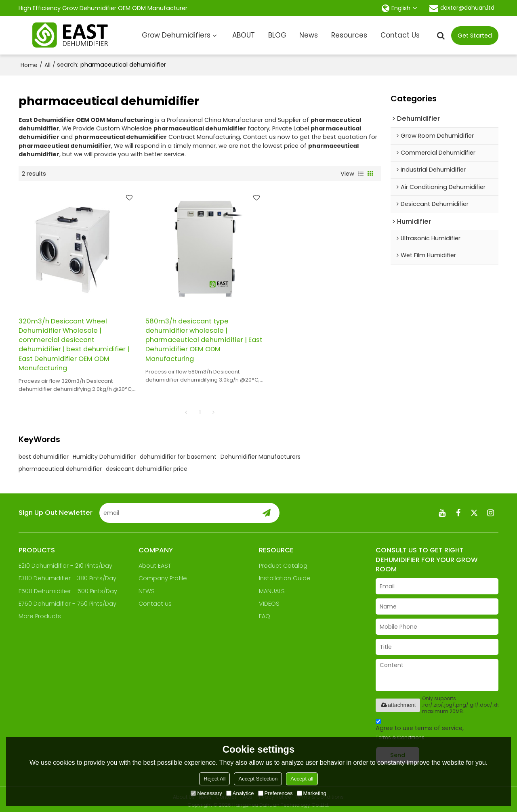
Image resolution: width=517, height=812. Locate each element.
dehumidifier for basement (178, 453)
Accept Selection (258, 779)
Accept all (302, 779)
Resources (349, 35)
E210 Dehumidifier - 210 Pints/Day (65, 562)
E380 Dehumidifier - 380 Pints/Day (68, 575)
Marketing (312, 793)
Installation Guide (285, 575)
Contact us (155, 600)
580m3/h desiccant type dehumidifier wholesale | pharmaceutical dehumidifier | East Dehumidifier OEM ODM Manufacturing (193, 336)
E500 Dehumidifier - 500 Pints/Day (68, 588)
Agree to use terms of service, (420, 727)
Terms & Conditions (400, 734)
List (361, 174)
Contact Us (400, 35)
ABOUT (244, 35)
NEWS (147, 588)
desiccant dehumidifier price (147, 466)
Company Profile (163, 575)
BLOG (277, 35)
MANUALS (272, 588)
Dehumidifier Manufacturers (261, 453)
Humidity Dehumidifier (104, 453)
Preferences (275, 793)
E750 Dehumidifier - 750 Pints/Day (67, 600)
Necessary (206, 793)
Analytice (240, 793)
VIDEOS (269, 600)
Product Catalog (283, 562)
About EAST (155, 562)
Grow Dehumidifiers (176, 35)
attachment (398, 702)
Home (29, 65)
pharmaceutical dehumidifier (60, 466)
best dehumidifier (44, 453)
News (309, 35)
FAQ (265, 613)
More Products (40, 613)
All (47, 65)
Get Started (475, 36)
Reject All (214, 779)
